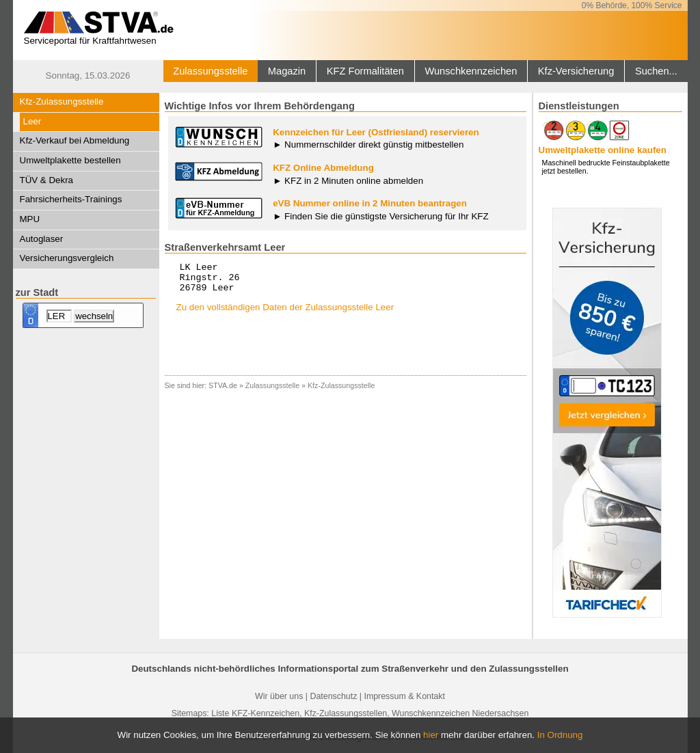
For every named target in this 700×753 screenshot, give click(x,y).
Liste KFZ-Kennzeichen (255, 713)
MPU (30, 219)
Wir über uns (279, 696)
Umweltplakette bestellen (70, 160)
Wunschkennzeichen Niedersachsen (460, 713)
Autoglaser (42, 239)
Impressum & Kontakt (404, 696)
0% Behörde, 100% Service (632, 5)
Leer (32, 121)
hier (431, 735)
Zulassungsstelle (210, 71)
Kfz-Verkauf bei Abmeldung (75, 140)
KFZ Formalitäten (365, 71)
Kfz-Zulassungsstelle (62, 101)
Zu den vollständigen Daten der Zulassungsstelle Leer (285, 313)
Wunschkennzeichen (471, 71)
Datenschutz (333, 696)
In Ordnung (560, 735)
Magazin (287, 71)
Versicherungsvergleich (67, 258)
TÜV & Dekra (47, 180)
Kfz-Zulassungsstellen (346, 713)
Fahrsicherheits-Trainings (71, 199)
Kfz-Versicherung (576, 71)
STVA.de (223, 392)
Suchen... (656, 71)
